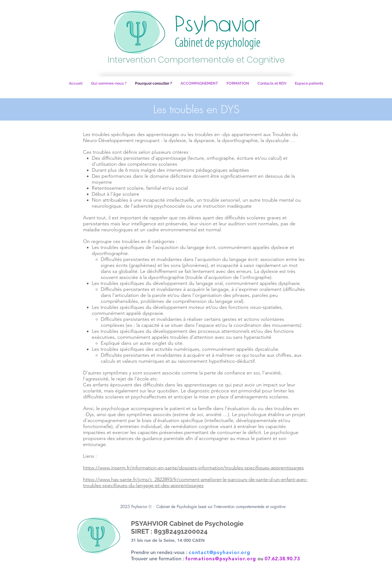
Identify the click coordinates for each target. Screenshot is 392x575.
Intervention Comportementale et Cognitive (196, 60)
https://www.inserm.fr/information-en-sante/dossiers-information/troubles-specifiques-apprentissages (193, 468)
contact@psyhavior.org (220, 552)
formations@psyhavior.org (221, 559)
